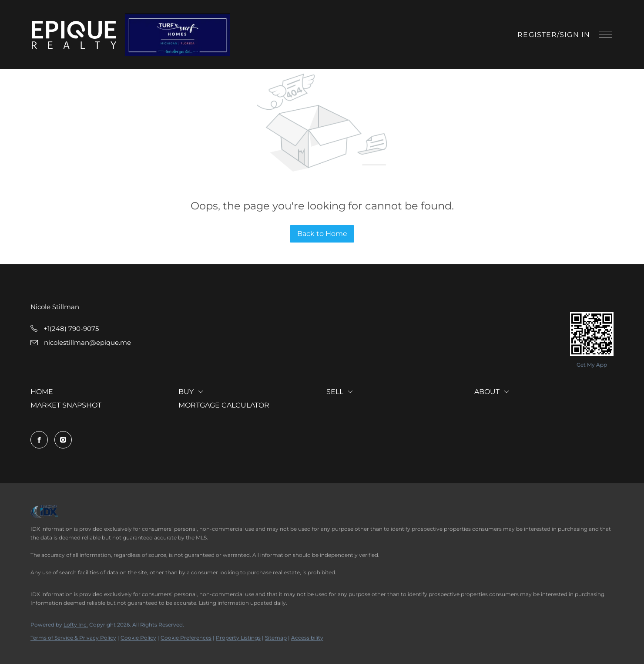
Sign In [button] (575, 35)
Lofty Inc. (76, 625)
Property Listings (238, 638)
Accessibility (307, 638)
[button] (75, 35)
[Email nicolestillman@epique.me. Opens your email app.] (81, 342)
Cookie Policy (138, 638)
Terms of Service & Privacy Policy (73, 638)
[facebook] (39, 440)
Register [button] (537, 35)
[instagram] (63, 440)
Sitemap (276, 638)
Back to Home (322, 234)
